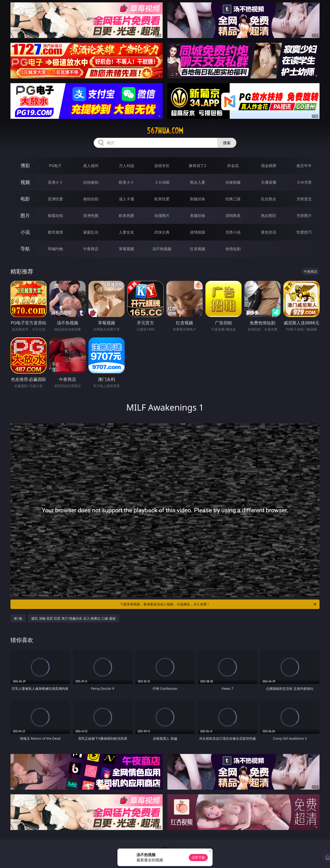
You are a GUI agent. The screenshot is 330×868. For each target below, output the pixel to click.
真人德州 (91, 166)
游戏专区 (162, 166)
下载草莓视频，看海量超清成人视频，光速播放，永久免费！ (219, 604)
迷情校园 (198, 232)
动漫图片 (162, 216)
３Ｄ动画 (162, 182)
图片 (25, 215)
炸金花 (233, 166)
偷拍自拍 (91, 199)
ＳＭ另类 (304, 182)
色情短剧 (233, 249)
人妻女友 (126, 232)
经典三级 (233, 199)
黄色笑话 (269, 232)
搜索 (227, 143)
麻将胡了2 (197, 166)
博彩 (25, 165)
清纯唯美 (233, 216)
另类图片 (304, 216)
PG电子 (55, 166)
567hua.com (165, 131)
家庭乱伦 (91, 232)
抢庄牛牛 (304, 166)
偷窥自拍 (55, 216)
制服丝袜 (198, 199)
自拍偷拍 (91, 182)
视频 (25, 182)
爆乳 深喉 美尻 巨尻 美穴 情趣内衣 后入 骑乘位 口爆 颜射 (74, 618)
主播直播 (269, 182)
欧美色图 (126, 216)
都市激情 (55, 232)
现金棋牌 (269, 166)
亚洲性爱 (55, 199)
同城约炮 (55, 249)
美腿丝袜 (198, 216)
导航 (25, 249)
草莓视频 (126, 249)
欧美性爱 (162, 199)
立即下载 (198, 857)
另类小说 (233, 232)
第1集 (18, 618)
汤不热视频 (162, 249)
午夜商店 (91, 249)
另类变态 (304, 199)
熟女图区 (269, 216)
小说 (25, 232)
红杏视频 (198, 249)
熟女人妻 (198, 182)
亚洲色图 (91, 216)
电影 (25, 199)
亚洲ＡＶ (55, 182)
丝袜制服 (233, 182)
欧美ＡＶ (126, 182)
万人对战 (126, 166)
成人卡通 (126, 199)
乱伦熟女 (269, 199)
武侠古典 (162, 232)
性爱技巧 (304, 232)
